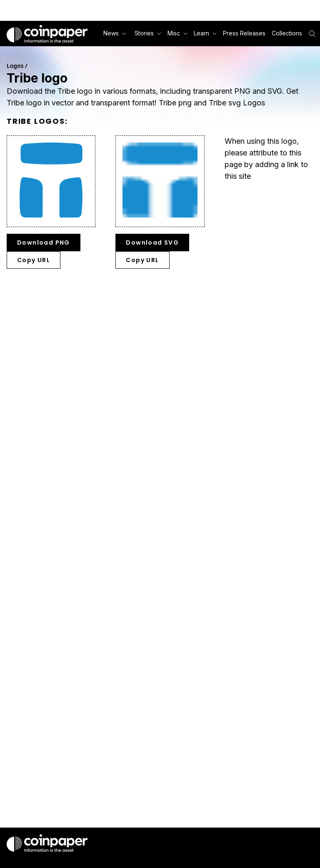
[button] (244, 34)
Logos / (17, 66)
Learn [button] (205, 33)
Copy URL (34, 260)
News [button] (115, 33)
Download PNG (44, 243)
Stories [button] (148, 33)
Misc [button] (177, 33)
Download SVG (152, 243)
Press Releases (244, 33)
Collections (287, 33)
